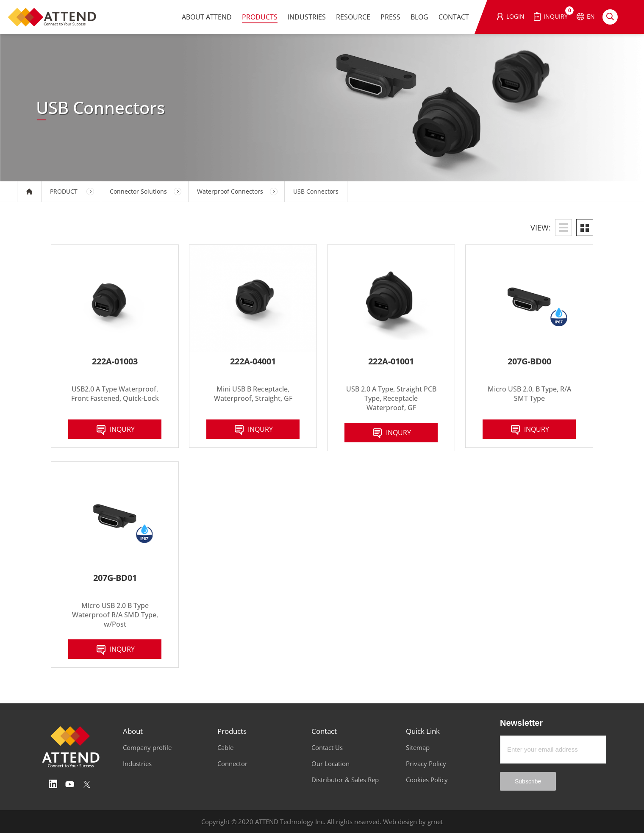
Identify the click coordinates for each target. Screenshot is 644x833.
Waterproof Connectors (230, 191)
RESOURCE (353, 17)
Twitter (87, 784)
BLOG (419, 17)
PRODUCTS (260, 17)
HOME (29, 192)
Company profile (147, 747)
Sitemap (418, 747)
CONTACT (454, 17)
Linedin (53, 784)
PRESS (390, 17)
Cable (225, 747)
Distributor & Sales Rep (345, 780)
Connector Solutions (138, 191)
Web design (400, 822)
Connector (232, 764)
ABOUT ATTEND (207, 17)
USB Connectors (316, 191)
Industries (137, 764)
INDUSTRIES (307, 17)
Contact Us (327, 747)
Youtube (70, 784)
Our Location (330, 764)
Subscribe (528, 781)
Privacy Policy (426, 764)
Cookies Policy (427, 780)
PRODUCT (64, 191)
